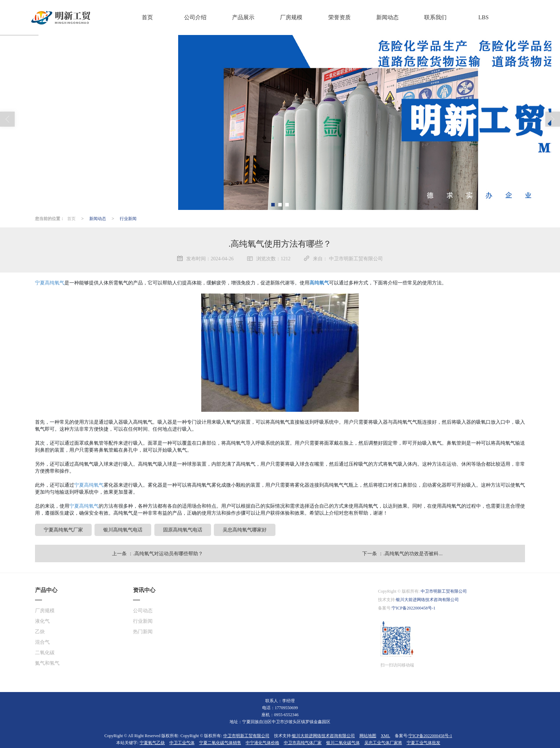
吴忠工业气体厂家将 (383, 742)
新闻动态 (98, 218)
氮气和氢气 (47, 663)
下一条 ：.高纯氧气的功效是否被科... (402, 553)
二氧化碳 (45, 652)
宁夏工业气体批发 (423, 742)
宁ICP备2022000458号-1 (414, 608)
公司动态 (143, 610)
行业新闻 (128, 218)
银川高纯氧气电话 (123, 529)
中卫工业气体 (182, 742)
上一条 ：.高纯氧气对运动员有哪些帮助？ (157, 553)
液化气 (42, 621)
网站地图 (368, 735)
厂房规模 (45, 610)
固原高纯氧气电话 (183, 529)
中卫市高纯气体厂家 (303, 742)
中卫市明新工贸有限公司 (444, 591)
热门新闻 (143, 631)
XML (386, 735)
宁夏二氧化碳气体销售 (220, 742)
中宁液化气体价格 (262, 742)
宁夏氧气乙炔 (152, 742)
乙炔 (40, 631)
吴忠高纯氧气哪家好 (245, 529)
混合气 (42, 642)
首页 (71, 218)
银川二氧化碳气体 (343, 742)
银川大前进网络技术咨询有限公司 (427, 599)
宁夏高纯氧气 (50, 283)
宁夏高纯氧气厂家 (63, 529)
